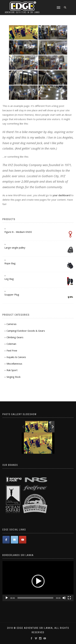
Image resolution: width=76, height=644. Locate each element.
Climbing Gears (15, 337)
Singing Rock (13, 377)
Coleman (11, 344)
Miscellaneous (14, 364)
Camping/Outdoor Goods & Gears (26, 331)
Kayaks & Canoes (16, 357)
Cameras (12, 324)
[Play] (7, 598)
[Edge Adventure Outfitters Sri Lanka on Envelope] (14, 540)
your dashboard (62, 195)
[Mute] (64, 598)
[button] (38, 581)
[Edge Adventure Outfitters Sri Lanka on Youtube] (23, 540)
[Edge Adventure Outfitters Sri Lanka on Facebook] (6, 540)
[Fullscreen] (69, 598)
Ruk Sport (12, 370)
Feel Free (12, 350)
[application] (38, 581)
